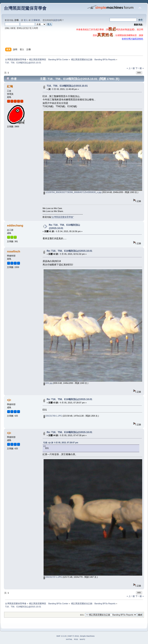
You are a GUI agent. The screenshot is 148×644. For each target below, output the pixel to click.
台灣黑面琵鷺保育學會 (25, 8)
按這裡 (131, 29)
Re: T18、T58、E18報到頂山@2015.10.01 (69, 251)
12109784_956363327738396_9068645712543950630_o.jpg (72, 192)
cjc (9, 400)
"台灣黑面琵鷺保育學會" (63, 217)
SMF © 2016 (73, 636)
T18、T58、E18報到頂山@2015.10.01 (67, 86)
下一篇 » (139, 68)
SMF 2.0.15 (61, 636)
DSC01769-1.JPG (53, 416)
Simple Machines (87, 636)
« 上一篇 (131, 68)
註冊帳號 (36, 20)
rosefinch (13, 251)
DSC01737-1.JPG (53, 577)
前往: (82, 615)
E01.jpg (48, 383)
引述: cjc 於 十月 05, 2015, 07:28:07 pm (61, 443)
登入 (26, 20)
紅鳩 (10, 86)
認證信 (56, 20)
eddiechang (15, 225)
